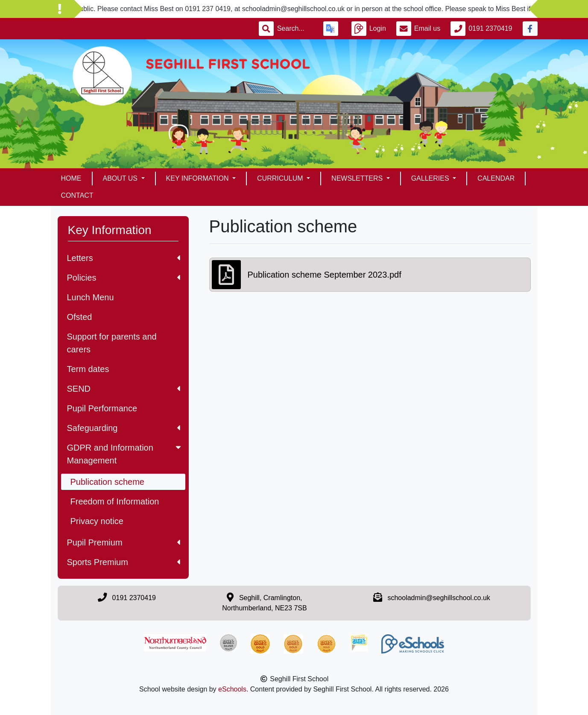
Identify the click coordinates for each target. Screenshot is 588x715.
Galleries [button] (431, 178)
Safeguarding (124, 428)
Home (71, 178)
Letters (124, 258)
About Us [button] (121, 178)
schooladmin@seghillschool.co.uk (439, 598)
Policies (124, 278)
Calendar (496, 178)
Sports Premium (124, 562)
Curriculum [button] (281, 178)
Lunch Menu (91, 297)
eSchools (232, 689)
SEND (124, 389)
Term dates (88, 369)
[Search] (295, 29)
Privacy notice (97, 521)
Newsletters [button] (358, 178)
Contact (77, 195)
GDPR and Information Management (125, 454)
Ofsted (80, 317)
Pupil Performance (102, 408)
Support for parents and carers (112, 343)
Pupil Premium (124, 542)
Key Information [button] (198, 178)
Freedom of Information (115, 501)
